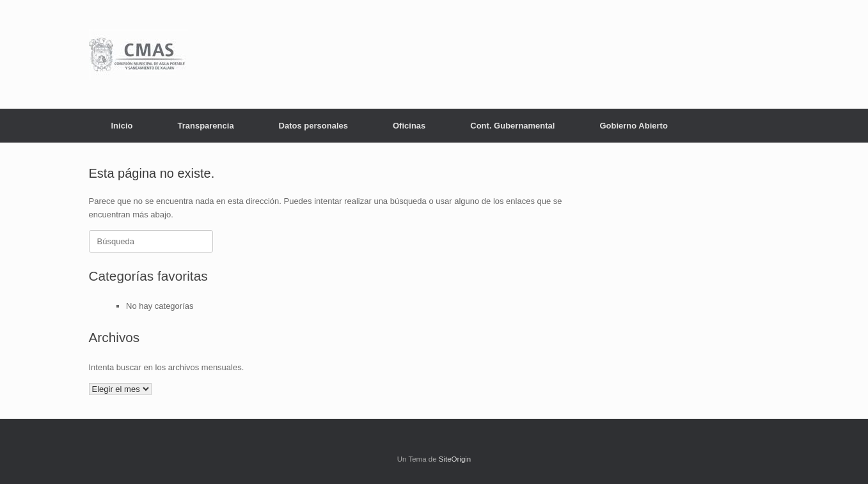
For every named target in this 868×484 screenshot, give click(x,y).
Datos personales (313, 126)
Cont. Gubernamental (512, 126)
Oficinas (409, 126)
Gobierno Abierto (633, 126)
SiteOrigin (455, 459)
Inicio (122, 126)
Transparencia (205, 126)
